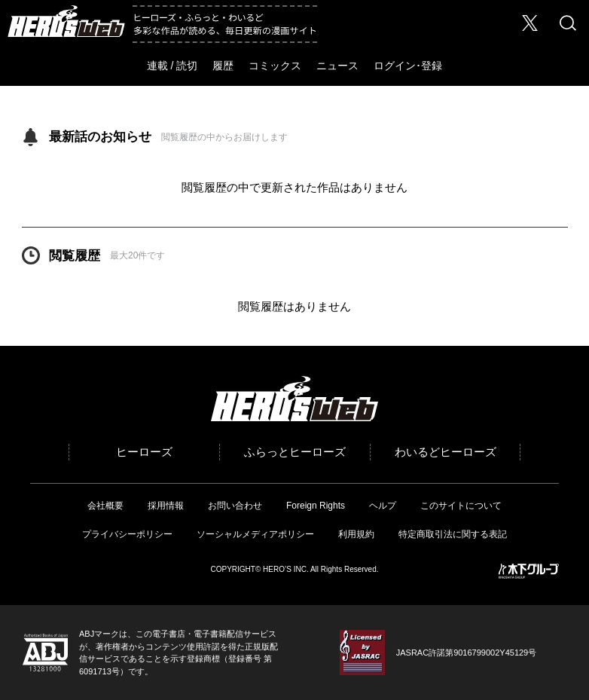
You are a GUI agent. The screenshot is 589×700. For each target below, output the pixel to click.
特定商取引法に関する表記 (453, 534)
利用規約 (356, 534)
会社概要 (105, 506)
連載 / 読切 (172, 66)
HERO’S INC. (286, 569)
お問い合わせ (235, 506)
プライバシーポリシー (127, 534)
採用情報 (166, 506)
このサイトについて (461, 506)
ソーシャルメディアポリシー (255, 534)
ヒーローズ (144, 452)
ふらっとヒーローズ (295, 452)
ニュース (337, 66)
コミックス (275, 66)
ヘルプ (383, 506)
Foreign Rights (316, 506)
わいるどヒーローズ (446, 452)
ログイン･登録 (408, 66)
